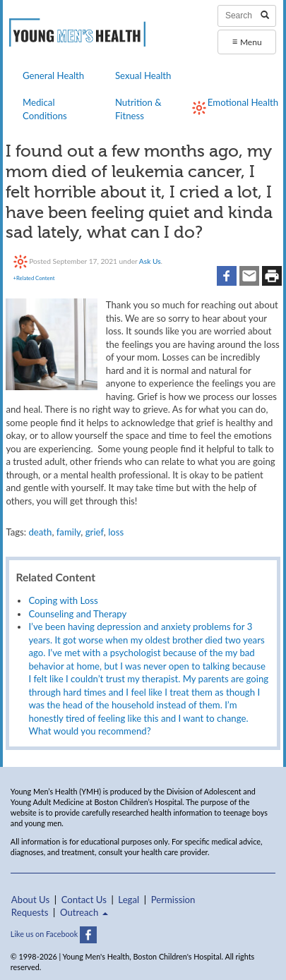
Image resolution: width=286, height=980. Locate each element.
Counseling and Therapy (77, 614)
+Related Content (34, 278)
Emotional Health (243, 102)
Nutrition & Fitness (138, 109)
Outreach (84, 912)
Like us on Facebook (54, 934)
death (40, 532)
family (69, 532)
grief (95, 532)
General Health (53, 75)
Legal (129, 900)
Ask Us (150, 261)
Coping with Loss (63, 600)
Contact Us (84, 900)
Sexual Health (143, 75)
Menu (246, 41)
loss (116, 532)
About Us (30, 900)
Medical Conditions (45, 109)
